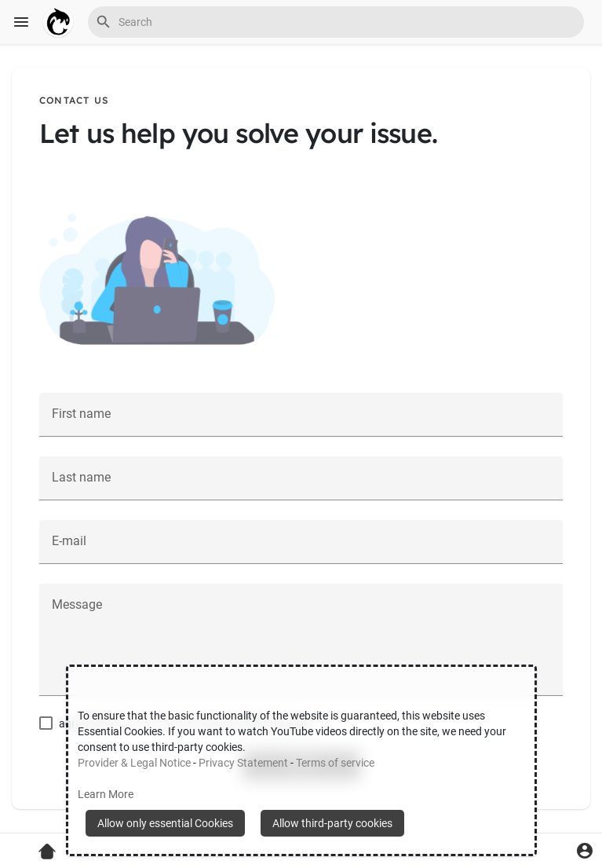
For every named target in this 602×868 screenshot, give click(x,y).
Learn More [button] (106, 794)
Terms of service (335, 763)
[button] (336, 22)
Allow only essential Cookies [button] (165, 823)
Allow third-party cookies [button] (332, 823)
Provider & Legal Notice (134, 763)
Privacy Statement (243, 763)
